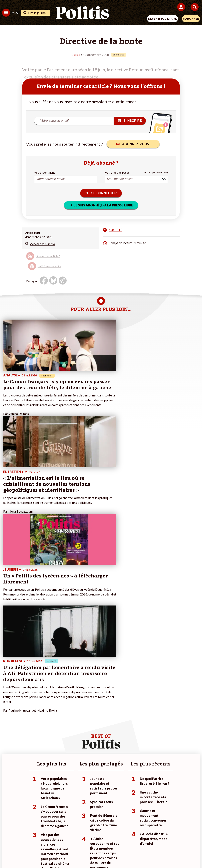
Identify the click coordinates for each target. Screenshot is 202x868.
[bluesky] (61, 854)
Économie (40, 719)
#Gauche (140, 719)
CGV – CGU (102, 840)
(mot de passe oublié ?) (156, 172)
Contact (18, 840)
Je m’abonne (76, 719)
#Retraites (141, 723)
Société (7, 723)
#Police (139, 715)
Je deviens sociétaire (81, 715)
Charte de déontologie (73, 840)
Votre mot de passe (117, 172)
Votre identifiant (45, 172)
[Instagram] (86, 854)
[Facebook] (49, 854)
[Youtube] (74, 854)
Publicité (164, 840)
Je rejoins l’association (82, 723)
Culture (7, 732)
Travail (38, 715)
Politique (8, 715)
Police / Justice (43, 732)
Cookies (181, 840)
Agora (6, 711)
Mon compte (76, 732)
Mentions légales (41, 840)
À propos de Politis (80, 728)
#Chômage (141, 728)
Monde (38, 711)
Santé (38, 728)
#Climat (139, 711)
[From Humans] (99, 854)
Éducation (40, 723)
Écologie (7, 719)
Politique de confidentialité (134, 840)
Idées (6, 728)
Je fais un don (77, 711)
